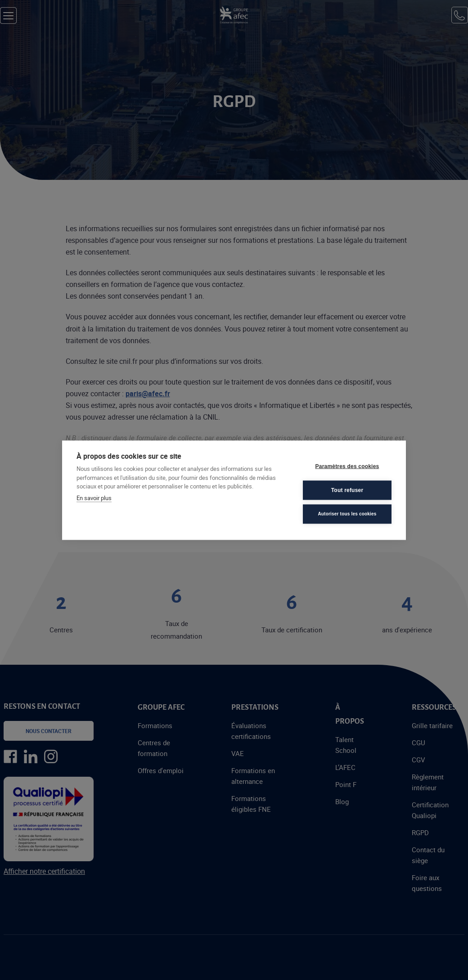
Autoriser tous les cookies (347, 514)
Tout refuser (347, 490)
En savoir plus (94, 497)
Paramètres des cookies (347, 466)
